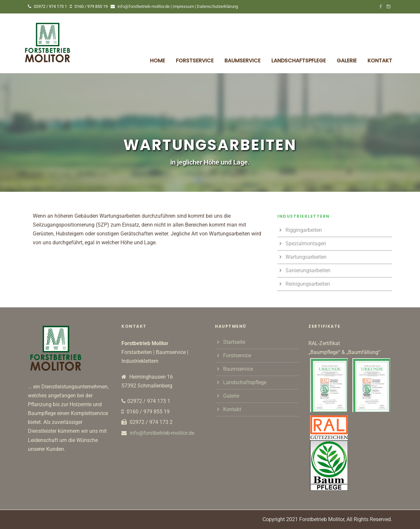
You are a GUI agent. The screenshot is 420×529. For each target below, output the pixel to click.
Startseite (234, 342)
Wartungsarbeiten (306, 257)
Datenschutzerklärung (217, 6)
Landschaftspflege (299, 61)
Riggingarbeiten (304, 230)
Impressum (184, 6)
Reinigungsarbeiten (308, 284)
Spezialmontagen (306, 243)
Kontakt (380, 61)
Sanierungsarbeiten (308, 270)
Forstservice (195, 61)
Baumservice (242, 61)
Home (157, 61)
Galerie (347, 61)
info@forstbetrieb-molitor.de (144, 6)
